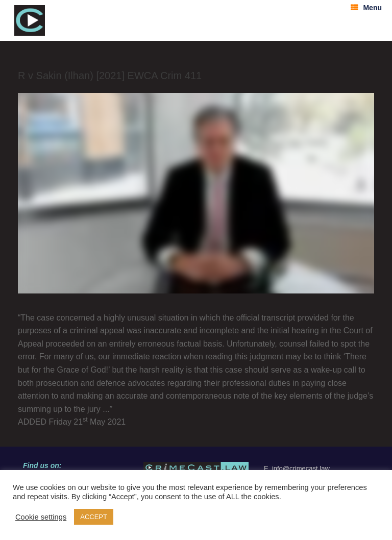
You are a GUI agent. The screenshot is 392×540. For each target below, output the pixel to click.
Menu (366, 8)
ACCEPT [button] (94, 517)
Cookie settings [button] (41, 517)
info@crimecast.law (301, 468)
